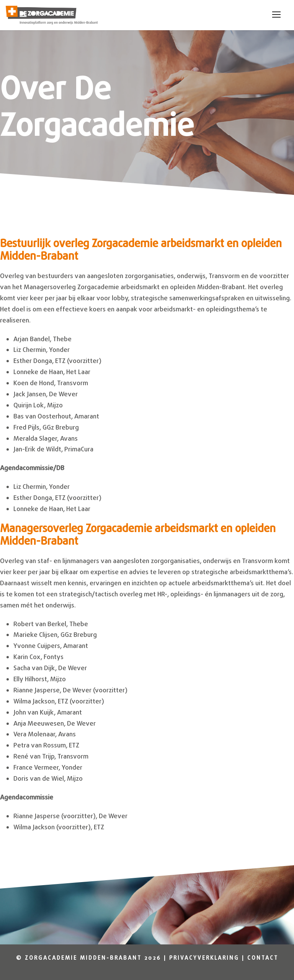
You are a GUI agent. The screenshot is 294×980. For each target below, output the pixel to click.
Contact (263, 958)
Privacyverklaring (204, 958)
